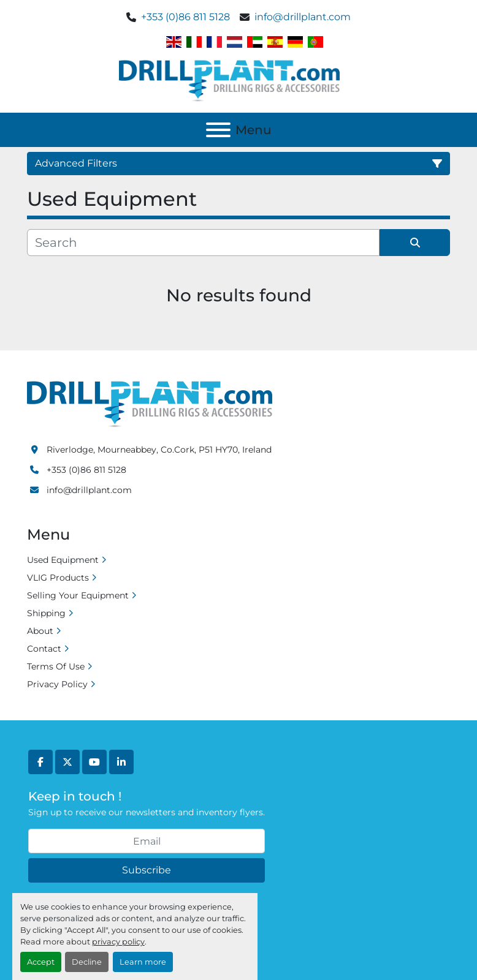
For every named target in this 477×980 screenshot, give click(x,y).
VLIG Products (58, 578)
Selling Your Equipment (78, 595)
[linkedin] (121, 762)
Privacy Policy (57, 684)
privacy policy (118, 942)
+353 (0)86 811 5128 (185, 17)
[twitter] (67, 762)
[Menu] (218, 130)
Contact (44, 649)
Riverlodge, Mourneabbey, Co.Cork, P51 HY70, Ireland (159, 450)
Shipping (46, 613)
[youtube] (94, 762)
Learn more (143, 962)
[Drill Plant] (150, 404)
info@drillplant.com (303, 17)
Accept (41, 962)
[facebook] (40, 762)
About (40, 631)
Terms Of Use (56, 666)
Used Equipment (63, 560)
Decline (87, 962)
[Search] (203, 243)
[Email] (147, 841)
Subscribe (147, 870)
